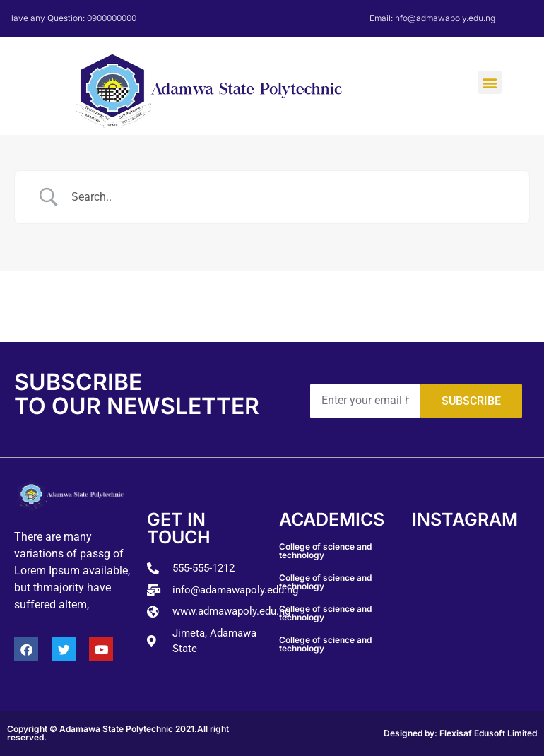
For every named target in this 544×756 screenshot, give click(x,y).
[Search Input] (290, 197)
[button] (490, 82)
